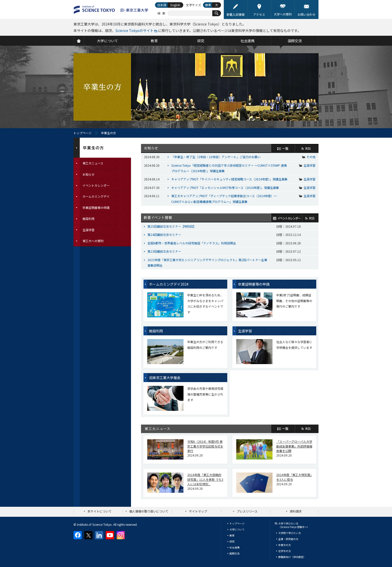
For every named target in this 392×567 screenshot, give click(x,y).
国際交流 (234, 553)
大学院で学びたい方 (289, 533)
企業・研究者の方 (288, 539)
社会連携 (234, 547)
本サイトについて (99, 511)
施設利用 (156, 331)
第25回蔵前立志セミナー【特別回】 (172, 226)
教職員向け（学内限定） (292, 557)
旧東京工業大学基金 (165, 378)
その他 (311, 157)
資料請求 (296, 511)
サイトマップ (198, 511)
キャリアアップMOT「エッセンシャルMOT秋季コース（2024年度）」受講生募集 (225, 188)
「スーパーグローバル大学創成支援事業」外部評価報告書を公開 (294, 446)
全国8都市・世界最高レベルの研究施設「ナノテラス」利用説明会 (192, 243)
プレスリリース (247, 511)
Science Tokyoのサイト (134, 30)
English (175, 5)
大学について (237, 529)
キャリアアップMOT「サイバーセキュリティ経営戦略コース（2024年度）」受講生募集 (229, 179)
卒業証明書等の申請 (254, 284)
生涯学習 (309, 165)
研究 (232, 541)
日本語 (162, 5)
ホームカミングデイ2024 (169, 284)
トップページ (82, 133)
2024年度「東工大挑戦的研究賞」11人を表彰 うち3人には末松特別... (205, 479)
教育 (232, 535)
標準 (208, 5)
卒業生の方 (284, 545)
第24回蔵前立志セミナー (164, 235)
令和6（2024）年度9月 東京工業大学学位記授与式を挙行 (205, 446)
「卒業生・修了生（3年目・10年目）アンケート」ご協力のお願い (216, 157)
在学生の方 (284, 551)
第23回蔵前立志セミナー (164, 251)
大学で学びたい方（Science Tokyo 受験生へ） (294, 525)
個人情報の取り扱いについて (149, 511)
